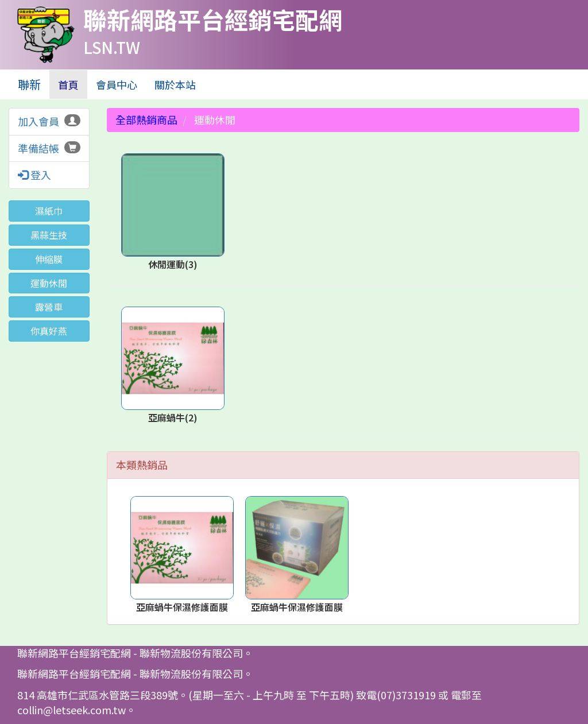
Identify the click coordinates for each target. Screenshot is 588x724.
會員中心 (117, 84)
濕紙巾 (49, 211)
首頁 (73, 84)
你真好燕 (49, 331)
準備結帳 (38, 148)
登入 (34, 175)
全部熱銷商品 (146, 119)
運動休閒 (49, 283)
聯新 (29, 84)
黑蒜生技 (49, 235)
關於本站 (175, 84)
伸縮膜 (49, 259)
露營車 (49, 307)
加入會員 (38, 121)
